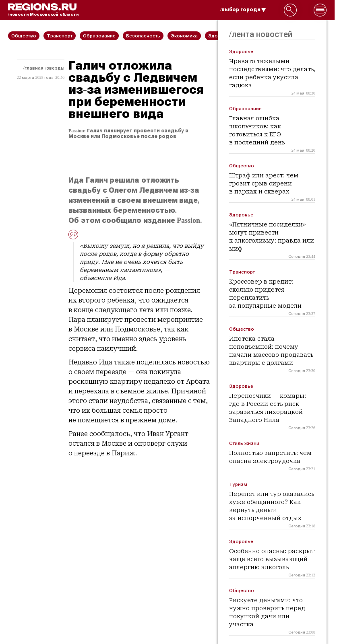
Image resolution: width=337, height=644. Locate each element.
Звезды (55, 68)
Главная (34, 68)
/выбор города (243, 10)
